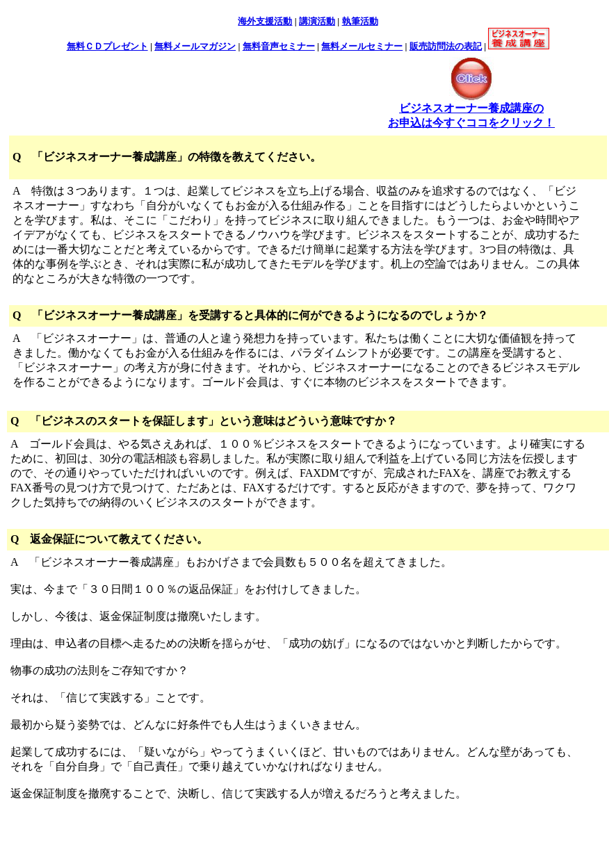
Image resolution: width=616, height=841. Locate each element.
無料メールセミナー (362, 46)
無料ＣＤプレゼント (107, 46)
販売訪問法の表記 (446, 46)
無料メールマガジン (195, 46)
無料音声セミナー (279, 46)
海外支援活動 (265, 21)
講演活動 (317, 21)
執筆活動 (360, 21)
